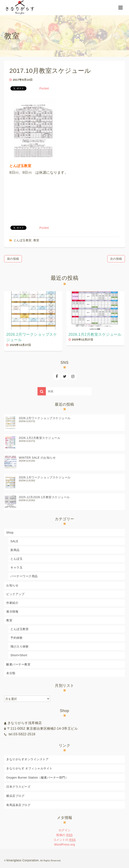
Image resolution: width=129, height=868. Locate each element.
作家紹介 (12, 603)
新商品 (15, 550)
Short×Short (19, 655)
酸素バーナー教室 (18, 664)
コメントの (64, 840)
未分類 (11, 673)
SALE (14, 541)
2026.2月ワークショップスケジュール (45, 418)
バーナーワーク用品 (24, 576)
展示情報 (12, 612)
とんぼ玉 (16, 559)
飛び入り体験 (19, 646)
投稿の (64, 835)
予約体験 (16, 638)
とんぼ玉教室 (23, 240)
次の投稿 (116, 259)
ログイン (65, 830)
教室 (36, 240)
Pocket (44, 88)
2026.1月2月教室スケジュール (39, 438)
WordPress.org (65, 844)
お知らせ (12, 585)
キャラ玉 (16, 567)
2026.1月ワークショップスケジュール (45, 477)
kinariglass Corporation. (23, 860)
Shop (10, 532)
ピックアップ (15, 594)
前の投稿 (13, 259)
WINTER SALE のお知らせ (37, 458)
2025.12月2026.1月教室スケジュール (44, 497)
